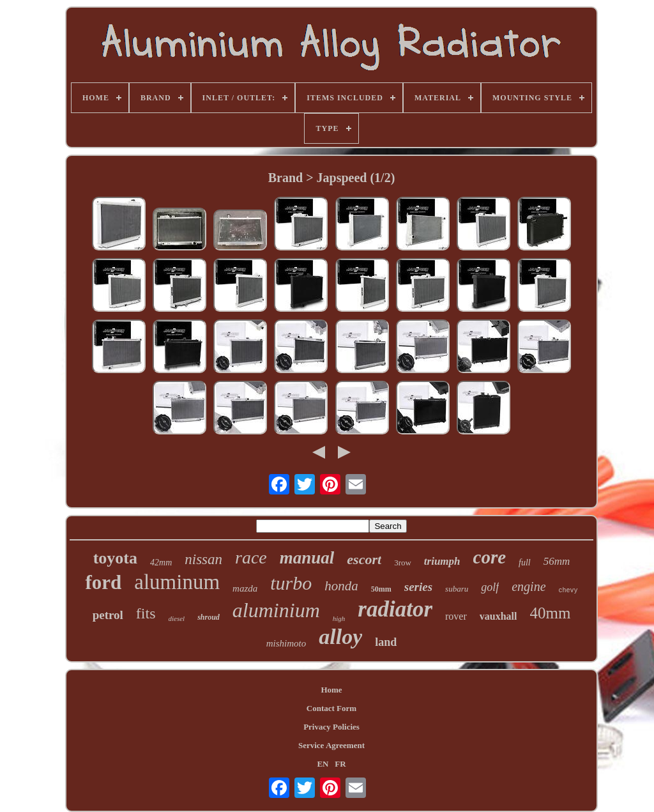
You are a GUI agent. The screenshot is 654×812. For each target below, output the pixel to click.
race (251, 557)
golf (490, 587)
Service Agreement (331, 745)
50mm (381, 589)
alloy (340, 637)
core (490, 557)
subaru (457, 589)
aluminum (177, 582)
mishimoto (286, 643)
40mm (550, 613)
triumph (442, 561)
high (339, 618)
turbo (291, 583)
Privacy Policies (331, 727)
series (418, 587)
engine (529, 586)
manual (307, 558)
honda (341, 586)
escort (364, 559)
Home (331, 690)
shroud (209, 617)
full (525, 563)
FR (340, 764)
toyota (115, 558)
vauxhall (498, 616)
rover (456, 616)
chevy (568, 591)
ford (103, 582)
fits (146, 613)
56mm (557, 561)
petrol (108, 615)
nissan (203, 559)
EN (323, 764)
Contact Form (331, 708)
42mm (161, 563)
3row (403, 563)
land (386, 642)
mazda (245, 588)
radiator (395, 609)
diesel (177, 618)
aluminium (276, 610)
